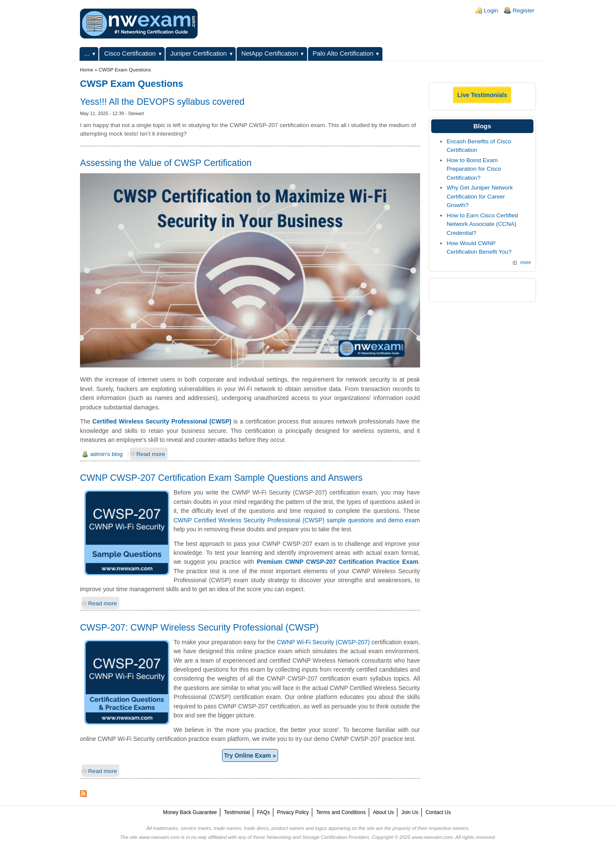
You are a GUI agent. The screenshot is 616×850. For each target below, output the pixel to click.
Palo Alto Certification (343, 53)
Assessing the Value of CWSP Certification (166, 163)
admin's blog (107, 454)
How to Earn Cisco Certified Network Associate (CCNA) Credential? (482, 224)
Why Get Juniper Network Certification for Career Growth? (480, 196)
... (87, 53)
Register (523, 10)
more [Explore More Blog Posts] (526, 262)
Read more (151, 454)
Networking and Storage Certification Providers (318, 837)
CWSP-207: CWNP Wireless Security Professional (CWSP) (199, 627)
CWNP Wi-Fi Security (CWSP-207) (323, 642)
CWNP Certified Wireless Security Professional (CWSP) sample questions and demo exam (297, 520)
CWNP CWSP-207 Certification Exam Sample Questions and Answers (221, 478)
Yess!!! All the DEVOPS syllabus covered (162, 102)
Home (87, 70)
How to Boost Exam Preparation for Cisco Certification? (474, 169)
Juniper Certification (198, 53)
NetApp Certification (270, 53)
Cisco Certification (130, 53)
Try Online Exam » (250, 755)
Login (491, 10)
